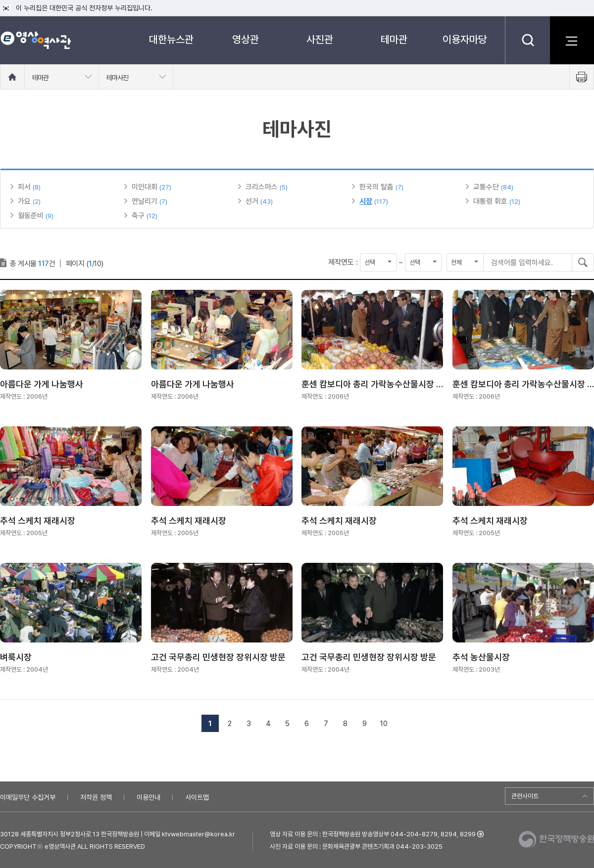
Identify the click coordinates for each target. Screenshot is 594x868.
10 (384, 724)
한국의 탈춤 (376, 187)
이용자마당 (465, 39)
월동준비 (31, 216)
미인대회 (145, 187)
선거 (252, 201)
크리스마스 (262, 187)
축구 (138, 216)
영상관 (246, 39)
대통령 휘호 (490, 201)
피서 (24, 187)
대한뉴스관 (171, 39)
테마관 (394, 39)
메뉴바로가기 (0, 0)
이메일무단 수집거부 (28, 797)
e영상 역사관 (35, 40)
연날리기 (145, 201)
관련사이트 (525, 796)
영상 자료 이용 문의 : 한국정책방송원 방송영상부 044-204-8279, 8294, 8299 (373, 834)
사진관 (320, 39)
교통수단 (486, 187)
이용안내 (148, 797)
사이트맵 (197, 797)
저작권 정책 (96, 797)
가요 (24, 201)
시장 (366, 201)
